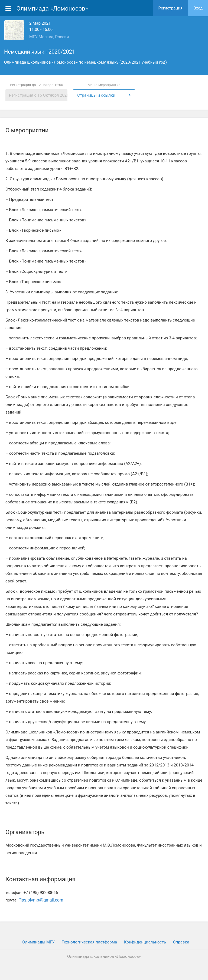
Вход (198, 8)
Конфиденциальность (145, 942)
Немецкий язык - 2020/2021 (40, 52)
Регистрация (171, 8)
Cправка (181, 942)
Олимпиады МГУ (38, 942)
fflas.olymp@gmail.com (41, 900)
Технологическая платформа (89, 942)
